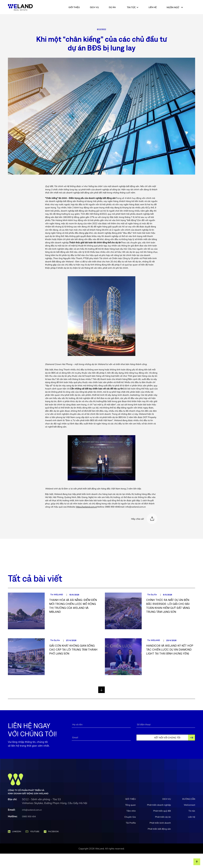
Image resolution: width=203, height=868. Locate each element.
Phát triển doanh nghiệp (159, 805)
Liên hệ (192, 817)
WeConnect (189, 805)
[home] (20, 7)
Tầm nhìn (131, 811)
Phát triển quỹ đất (162, 811)
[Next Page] (101, 690)
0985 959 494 (29, 816)
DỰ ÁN (112, 7)
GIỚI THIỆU (74, 7)
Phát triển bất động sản (159, 829)
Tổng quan (130, 805)
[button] (133, 7)
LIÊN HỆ (153, 7)
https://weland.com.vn (86, 507)
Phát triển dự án (163, 817)
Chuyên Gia (130, 817)
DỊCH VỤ (94, 7)
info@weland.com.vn (32, 810)
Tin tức (192, 811)
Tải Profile (131, 823)
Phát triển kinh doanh (160, 823)
